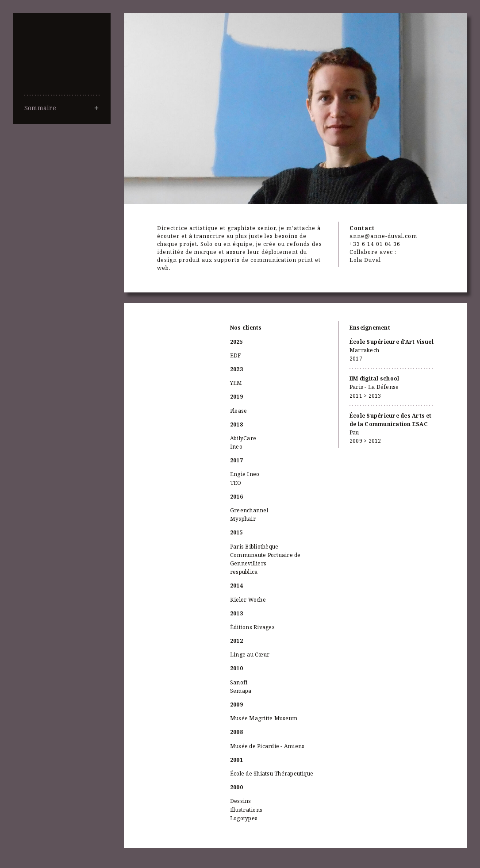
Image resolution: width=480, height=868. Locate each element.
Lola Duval (365, 260)
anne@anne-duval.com (383, 236)
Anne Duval (62, 70)
